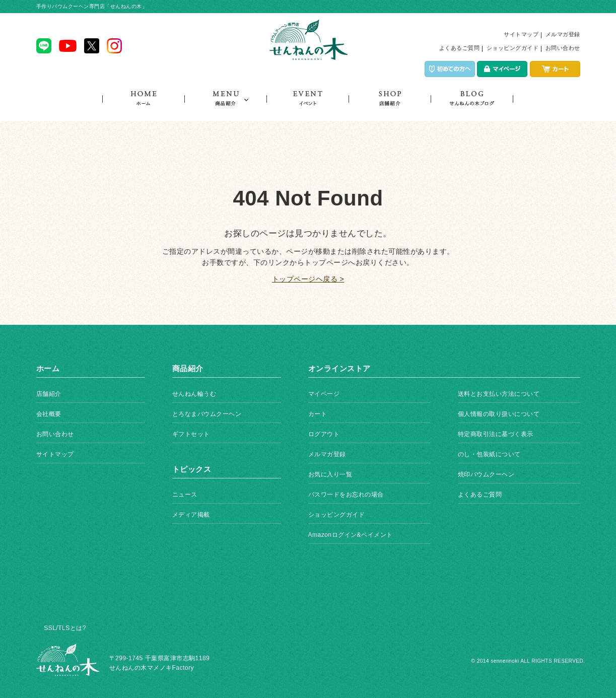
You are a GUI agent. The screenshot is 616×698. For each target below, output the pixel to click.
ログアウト (324, 434)
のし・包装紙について (489, 454)
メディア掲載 (191, 515)
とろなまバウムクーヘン (207, 414)
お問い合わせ (563, 48)
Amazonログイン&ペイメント (351, 535)
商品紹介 (225, 106)
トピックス (472, 106)
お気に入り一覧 (330, 474)
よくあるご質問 (460, 48)
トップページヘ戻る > (308, 279)
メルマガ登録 (563, 34)
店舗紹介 (390, 106)
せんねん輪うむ (194, 394)
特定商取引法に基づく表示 (496, 434)
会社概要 (49, 414)
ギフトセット (191, 434)
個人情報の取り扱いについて (499, 414)
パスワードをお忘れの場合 (346, 495)
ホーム (143, 106)
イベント (307, 106)
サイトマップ (521, 34)
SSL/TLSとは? (65, 628)
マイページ (324, 394)
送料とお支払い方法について (499, 394)
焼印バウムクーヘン (486, 474)
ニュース (185, 495)
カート (318, 414)
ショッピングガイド (513, 48)
